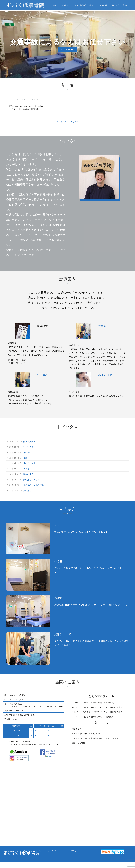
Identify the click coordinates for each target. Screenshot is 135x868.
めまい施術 (104, 5)
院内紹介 (83, 5)
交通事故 (42, 374)
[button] (3, 44)
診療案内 (65, 5)
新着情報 (35, 99)
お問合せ (125, 5)
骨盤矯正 (104, 326)
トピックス (74, 5)
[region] (67, 44)
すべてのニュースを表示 (67, 121)
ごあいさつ (56, 5)
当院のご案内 (115, 5)
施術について (93, 5)
